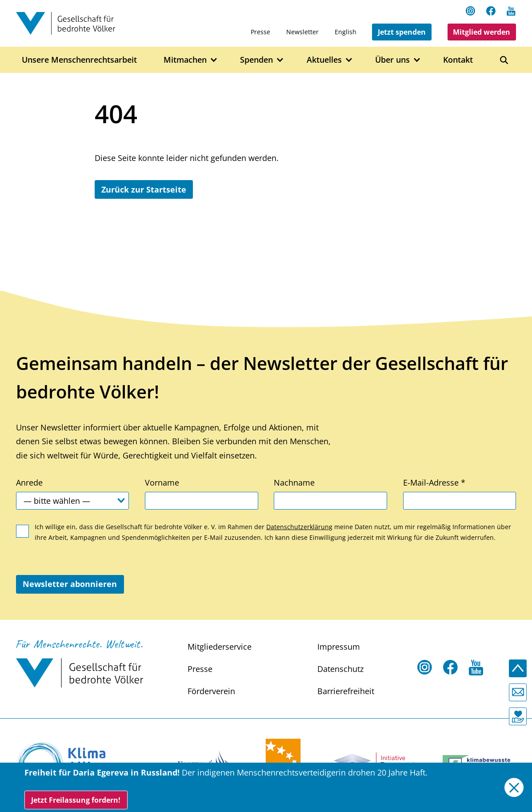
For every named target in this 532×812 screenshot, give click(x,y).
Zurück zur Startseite (144, 189)
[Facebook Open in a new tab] (491, 11)
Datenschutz (340, 669)
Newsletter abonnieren (70, 584)
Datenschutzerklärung (299, 527)
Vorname (162, 482)
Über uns (392, 60)
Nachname (294, 482)
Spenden (256, 60)
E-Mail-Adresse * (434, 482)
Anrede (29, 482)
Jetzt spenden (402, 32)
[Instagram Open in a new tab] (471, 11)
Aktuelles (324, 60)
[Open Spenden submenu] (280, 60)
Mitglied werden (482, 32)
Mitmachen (185, 60)
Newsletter (302, 32)
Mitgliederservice (220, 647)
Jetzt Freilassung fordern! (76, 800)
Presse (260, 32)
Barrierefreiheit (346, 691)
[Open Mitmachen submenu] (214, 60)
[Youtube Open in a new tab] (511, 11)
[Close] (514, 787)
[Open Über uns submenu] (417, 60)
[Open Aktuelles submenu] (349, 60)
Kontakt (458, 60)
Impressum (339, 647)
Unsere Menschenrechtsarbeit (79, 60)
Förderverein (211, 691)
